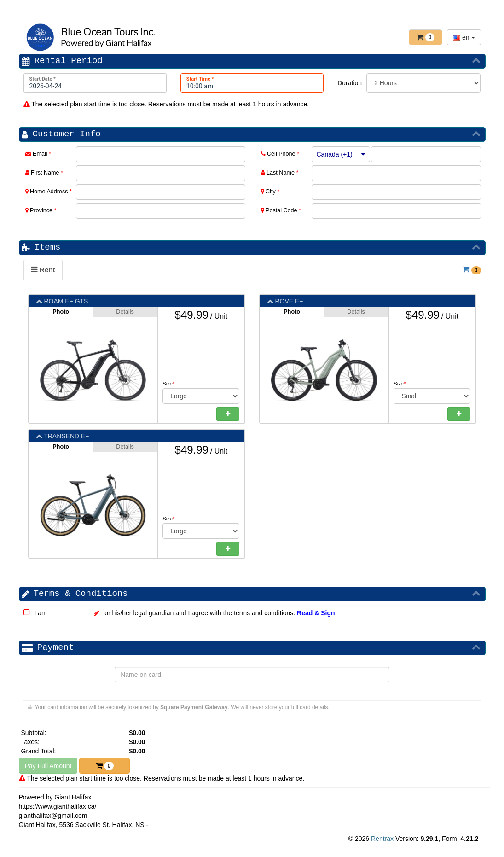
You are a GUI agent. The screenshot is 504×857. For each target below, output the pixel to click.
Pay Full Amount (48, 766)
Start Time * (200, 79)
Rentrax (382, 839)
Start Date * (43, 79)
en (464, 37)
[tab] (43, 270)
